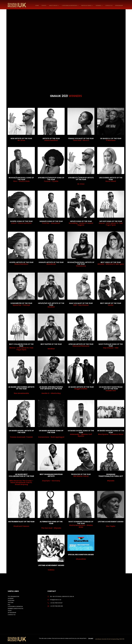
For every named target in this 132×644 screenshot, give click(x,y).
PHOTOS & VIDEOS (87, 5)
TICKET (10, 611)
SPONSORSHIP (119, 5)
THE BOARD (11, 600)
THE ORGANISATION (13, 596)
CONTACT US (109, 5)
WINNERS (99, 5)
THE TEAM (11, 602)
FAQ (9, 605)
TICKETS (44, 5)
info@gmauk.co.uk (56, 600)
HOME (37, 5)
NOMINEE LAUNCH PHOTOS (15, 609)
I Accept (91, 638)
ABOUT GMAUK (54, 5)
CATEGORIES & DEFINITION (70, 5)
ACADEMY (11, 598)
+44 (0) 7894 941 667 (56, 603)
